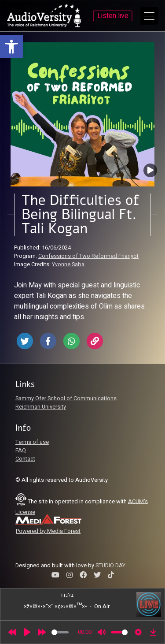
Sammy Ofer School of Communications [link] (66, 398)
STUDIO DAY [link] (110, 566)
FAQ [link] (21, 450)
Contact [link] (25, 459)
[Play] (27, 632)
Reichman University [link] (41, 407)
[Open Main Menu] (149, 16)
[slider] (60, 632)
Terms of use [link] (32, 442)
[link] (11, 47)
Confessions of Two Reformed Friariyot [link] (88, 256)
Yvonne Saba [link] (68, 264)
